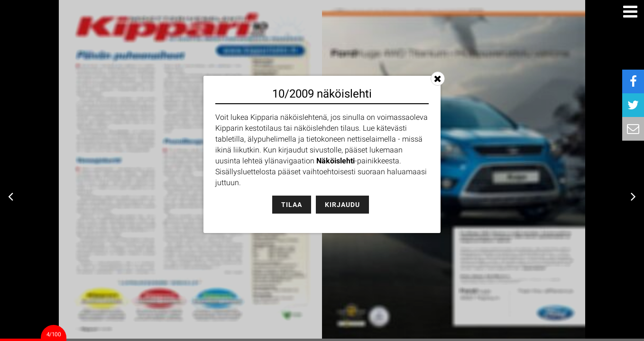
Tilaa (292, 205)
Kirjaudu (342, 205)
